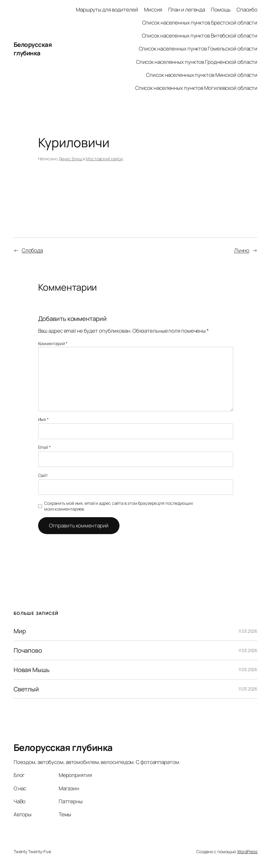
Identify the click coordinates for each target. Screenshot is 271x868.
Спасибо (247, 10)
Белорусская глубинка (33, 49)
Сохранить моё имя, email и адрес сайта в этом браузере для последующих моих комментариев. (119, 506)
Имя (44, 419)
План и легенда (187, 10)
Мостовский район (104, 159)
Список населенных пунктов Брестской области (200, 23)
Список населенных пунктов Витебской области (200, 36)
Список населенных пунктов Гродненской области (197, 62)
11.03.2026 (248, 631)
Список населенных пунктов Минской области (202, 75)
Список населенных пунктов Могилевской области (196, 88)
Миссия (153, 10)
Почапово (28, 650)
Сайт (43, 475)
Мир (20, 631)
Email (44, 447)
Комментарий (53, 343)
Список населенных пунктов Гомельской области (198, 49)
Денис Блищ (70, 159)
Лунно (242, 250)
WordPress (247, 852)
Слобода (32, 250)
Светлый (26, 689)
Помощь (221, 10)
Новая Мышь (32, 670)
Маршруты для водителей (107, 10)
